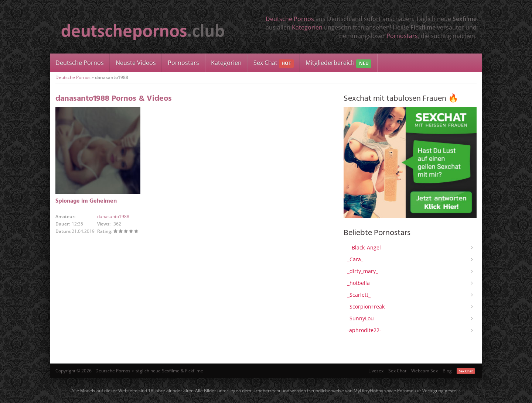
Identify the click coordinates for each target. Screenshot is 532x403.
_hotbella (359, 283)
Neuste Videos (136, 63)
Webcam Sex (424, 371)
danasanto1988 (113, 216)
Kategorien (307, 27)
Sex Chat (274, 63)
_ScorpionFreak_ (367, 306)
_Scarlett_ (359, 295)
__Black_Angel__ (366, 247)
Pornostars (402, 36)
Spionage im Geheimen (86, 201)
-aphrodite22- (364, 330)
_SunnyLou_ (362, 318)
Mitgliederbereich (338, 63)
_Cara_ (355, 259)
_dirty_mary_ (363, 271)
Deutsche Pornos (290, 19)
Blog (447, 371)
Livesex (376, 371)
